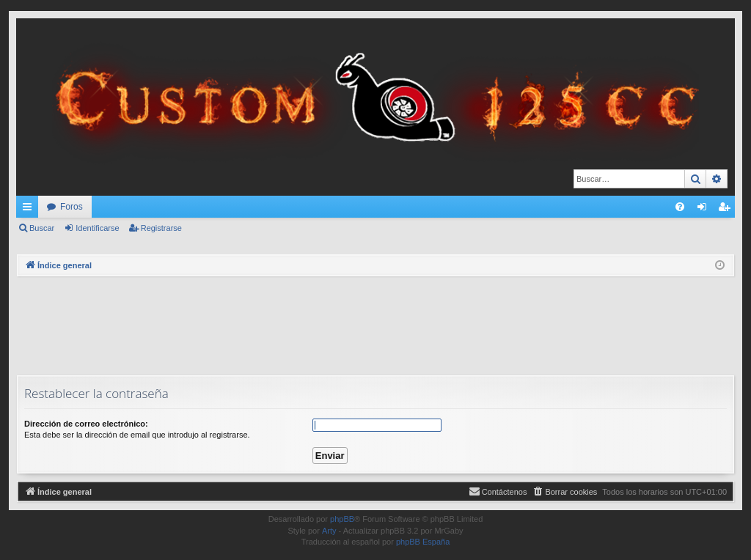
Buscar (42, 228)
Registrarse (161, 228)
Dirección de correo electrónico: (86, 424)
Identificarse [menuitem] (705, 210)
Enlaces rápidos (30, 210)
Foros (72, 207)
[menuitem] (680, 207)
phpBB (342, 519)
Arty (329, 531)
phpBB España (423, 542)
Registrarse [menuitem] (727, 210)
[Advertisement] (375, 324)
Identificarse (97, 228)
